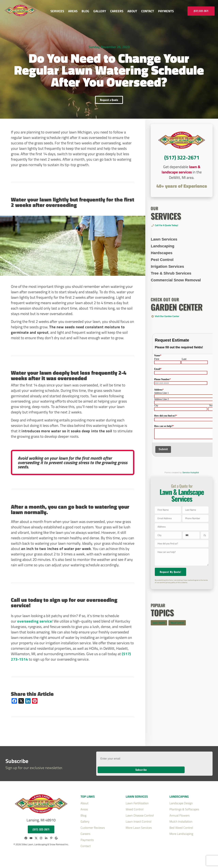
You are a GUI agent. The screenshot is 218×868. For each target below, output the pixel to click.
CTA (182, 166)
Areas (73, 11)
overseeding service (35, 624)
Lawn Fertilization (137, 798)
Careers (117, 11)
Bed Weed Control (181, 823)
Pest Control (162, 267)
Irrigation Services (167, 274)
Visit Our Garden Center (167, 324)
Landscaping (162, 254)
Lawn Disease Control (140, 810)
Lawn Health (159, 638)
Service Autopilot (191, 480)
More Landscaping (181, 829)
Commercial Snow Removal (176, 288)
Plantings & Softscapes (184, 804)
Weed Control (177, 638)
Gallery (100, 11)
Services (57, 11)
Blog (85, 11)
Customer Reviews (93, 823)
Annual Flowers (180, 810)
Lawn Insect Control (139, 816)
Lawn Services (164, 247)
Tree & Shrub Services (171, 281)
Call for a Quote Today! (166, 233)
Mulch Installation (181, 816)
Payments (166, 11)
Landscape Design (181, 798)
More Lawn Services (139, 823)
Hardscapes (162, 261)
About (132, 11)
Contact (148, 11)
